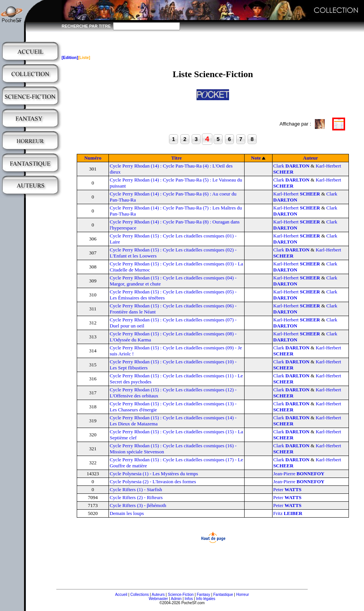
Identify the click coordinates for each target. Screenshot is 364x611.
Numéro (93, 158)
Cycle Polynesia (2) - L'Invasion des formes (153, 482)
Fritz (288, 513)
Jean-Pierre (299, 474)
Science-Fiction (181, 595)
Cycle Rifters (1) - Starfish (136, 489)
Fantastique (223, 595)
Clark (291, 166)
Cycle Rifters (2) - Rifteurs (136, 497)
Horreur (243, 595)
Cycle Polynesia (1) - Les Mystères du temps (154, 474)
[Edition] (70, 57)
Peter (287, 489)
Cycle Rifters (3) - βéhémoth (138, 505)
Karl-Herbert (297, 194)
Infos (189, 599)
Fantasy (204, 595)
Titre (177, 158)
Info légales (205, 599)
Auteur (311, 158)
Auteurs (158, 595)
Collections (140, 595)
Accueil (121, 595)
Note (256, 158)
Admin (176, 599)
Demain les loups (127, 513)
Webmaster (158, 599)
